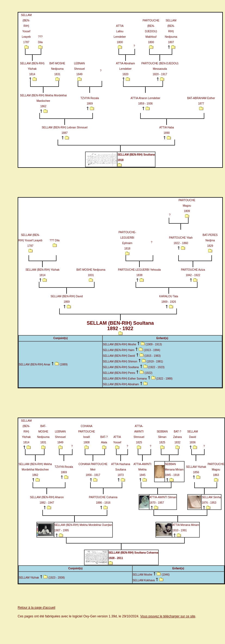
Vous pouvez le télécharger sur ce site (168, 616)
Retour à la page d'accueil (36, 608)
